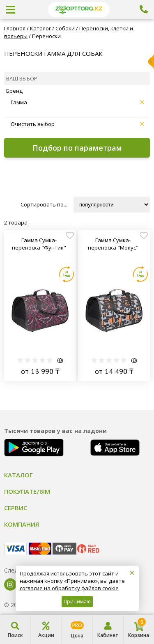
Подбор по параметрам (77, 148)
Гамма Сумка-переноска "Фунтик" (39, 244)
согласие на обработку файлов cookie (69, 588)
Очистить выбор (77, 124)
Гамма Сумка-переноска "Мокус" (113, 244)
